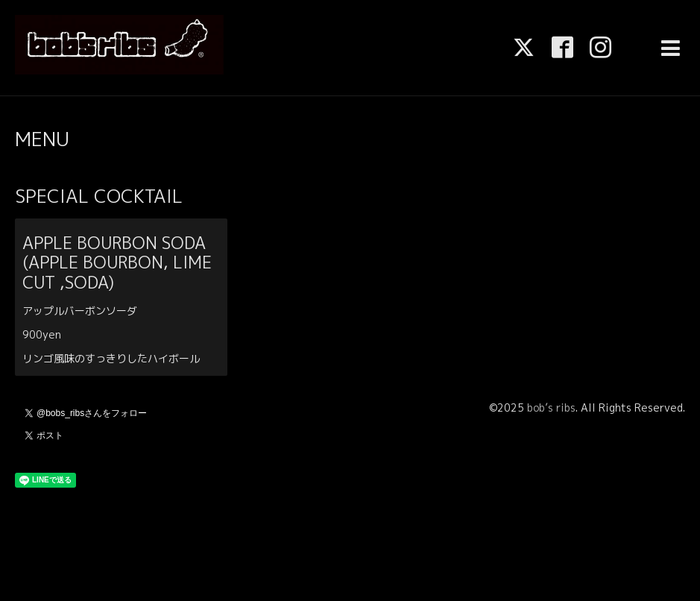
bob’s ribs (551, 408)
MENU (42, 139)
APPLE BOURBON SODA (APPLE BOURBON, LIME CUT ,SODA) (117, 262)
